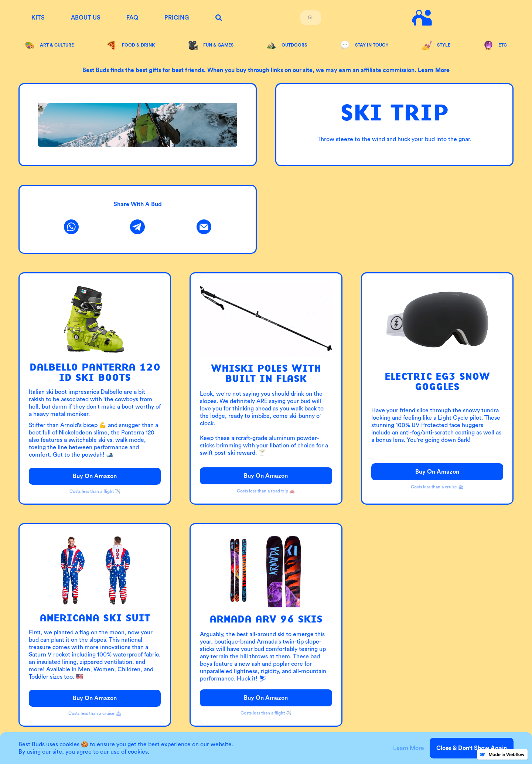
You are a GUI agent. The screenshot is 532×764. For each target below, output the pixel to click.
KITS (38, 18)
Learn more (434, 70)
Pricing (177, 18)
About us (86, 18)
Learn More (409, 748)
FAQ (132, 18)
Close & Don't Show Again (472, 748)
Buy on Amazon (95, 476)
